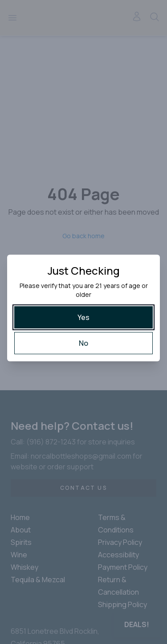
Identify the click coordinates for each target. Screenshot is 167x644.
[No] (83, 343)
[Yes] (83, 317)
